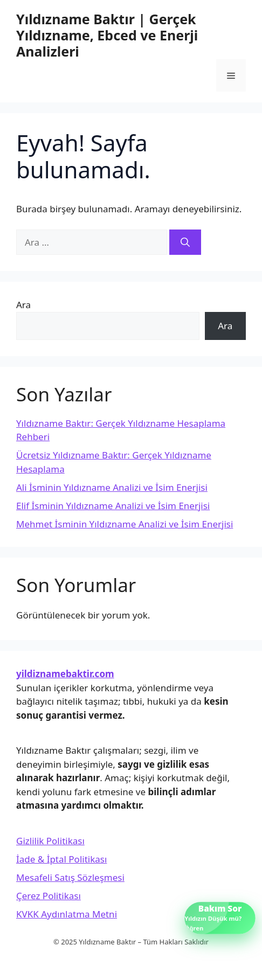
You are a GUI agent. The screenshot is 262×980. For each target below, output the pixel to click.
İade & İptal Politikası (61, 859)
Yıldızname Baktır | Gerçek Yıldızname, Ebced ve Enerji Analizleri (107, 35)
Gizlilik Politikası (50, 841)
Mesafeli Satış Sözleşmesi (70, 877)
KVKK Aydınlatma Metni (67, 914)
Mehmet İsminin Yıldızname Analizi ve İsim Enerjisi (125, 524)
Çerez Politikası (49, 896)
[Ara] (185, 242)
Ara (23, 305)
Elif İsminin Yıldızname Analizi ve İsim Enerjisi (113, 506)
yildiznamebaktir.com (65, 674)
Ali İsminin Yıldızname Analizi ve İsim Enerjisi (112, 487)
